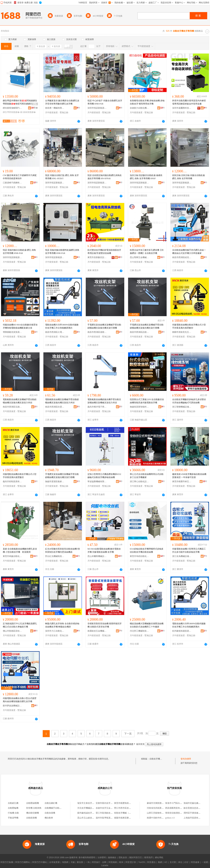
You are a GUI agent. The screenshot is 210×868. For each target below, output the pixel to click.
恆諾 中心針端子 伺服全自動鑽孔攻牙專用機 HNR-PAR (105, 102)
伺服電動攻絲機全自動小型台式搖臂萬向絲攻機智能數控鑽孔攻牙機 (20, 700)
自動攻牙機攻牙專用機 (160, 759)
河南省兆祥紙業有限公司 (158, 808)
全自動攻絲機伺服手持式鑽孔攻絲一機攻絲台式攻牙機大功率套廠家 (189, 252)
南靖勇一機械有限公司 (55, 108)
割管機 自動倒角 (34, 808)
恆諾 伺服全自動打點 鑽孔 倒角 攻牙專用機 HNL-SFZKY (62, 177)
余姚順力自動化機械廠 (139, 108)
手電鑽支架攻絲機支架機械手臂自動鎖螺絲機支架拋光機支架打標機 (104, 326)
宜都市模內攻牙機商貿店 (107, 803)
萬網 (160, 862)
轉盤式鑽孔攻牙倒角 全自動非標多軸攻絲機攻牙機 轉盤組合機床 (62, 625)
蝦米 (121, 862)
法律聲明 (102, 858)
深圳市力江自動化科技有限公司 (55, 631)
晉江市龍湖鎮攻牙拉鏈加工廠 (109, 813)
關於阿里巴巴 (136, 858)
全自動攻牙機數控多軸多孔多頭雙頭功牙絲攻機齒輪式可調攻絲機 (189, 401)
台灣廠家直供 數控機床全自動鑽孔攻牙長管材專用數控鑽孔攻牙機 (62, 102)
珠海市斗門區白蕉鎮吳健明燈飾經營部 (183, 803)
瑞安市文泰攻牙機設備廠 (89, 803)
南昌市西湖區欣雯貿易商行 (55, 407)
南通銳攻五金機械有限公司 (97, 631)
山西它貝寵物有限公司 (157, 813)
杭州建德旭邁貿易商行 (182, 631)
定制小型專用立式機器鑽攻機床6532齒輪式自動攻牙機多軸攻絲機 (104, 476)
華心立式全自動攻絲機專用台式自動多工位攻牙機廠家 (147, 476)
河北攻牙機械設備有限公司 (90, 808)
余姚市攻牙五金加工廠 (106, 808)
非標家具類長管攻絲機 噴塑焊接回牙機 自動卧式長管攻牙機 (105, 625)
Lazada (105, 865)
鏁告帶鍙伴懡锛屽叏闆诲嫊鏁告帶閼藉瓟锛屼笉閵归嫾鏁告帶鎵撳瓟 (20, 102)
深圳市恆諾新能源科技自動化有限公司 (97, 108)
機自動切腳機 (33, 813)
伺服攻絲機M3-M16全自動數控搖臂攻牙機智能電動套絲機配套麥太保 (20, 326)
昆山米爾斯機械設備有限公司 (97, 556)
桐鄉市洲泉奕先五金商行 (182, 332)
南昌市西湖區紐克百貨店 (182, 257)
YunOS (142, 862)
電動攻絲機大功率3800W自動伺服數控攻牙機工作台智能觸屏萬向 (62, 326)
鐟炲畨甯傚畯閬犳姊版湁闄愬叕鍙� (12, 108)
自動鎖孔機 (13, 803)
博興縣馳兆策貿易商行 (12, 332)
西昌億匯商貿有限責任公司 (178, 808)
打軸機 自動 (13, 813)
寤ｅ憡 (35, 104)
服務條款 (112, 858)
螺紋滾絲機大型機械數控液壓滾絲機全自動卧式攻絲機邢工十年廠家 (147, 625)
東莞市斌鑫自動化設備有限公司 (12, 556)
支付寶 (173, 862)
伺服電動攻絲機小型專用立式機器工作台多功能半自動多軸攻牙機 (189, 550)
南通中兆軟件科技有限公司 (159, 818)
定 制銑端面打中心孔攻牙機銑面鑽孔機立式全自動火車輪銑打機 (20, 625)
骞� (35, 108)
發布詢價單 (186, 759)
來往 (180, 862)
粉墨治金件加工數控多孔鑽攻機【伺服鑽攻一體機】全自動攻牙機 (147, 252)
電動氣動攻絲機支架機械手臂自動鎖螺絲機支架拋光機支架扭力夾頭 (20, 401)
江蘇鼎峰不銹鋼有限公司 (12, 183)
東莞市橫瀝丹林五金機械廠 (182, 482)
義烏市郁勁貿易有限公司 (12, 482)
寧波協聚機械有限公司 (97, 482)
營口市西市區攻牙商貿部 (126, 808)
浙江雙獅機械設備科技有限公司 (182, 407)
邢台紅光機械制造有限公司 (55, 556)
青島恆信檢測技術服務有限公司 (180, 813)
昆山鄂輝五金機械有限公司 (139, 257)
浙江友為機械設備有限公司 (182, 556)
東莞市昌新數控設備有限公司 (97, 257)
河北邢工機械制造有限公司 (139, 631)
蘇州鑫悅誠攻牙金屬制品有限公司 (93, 813)
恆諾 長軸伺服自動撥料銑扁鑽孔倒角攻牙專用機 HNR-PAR (62, 252)
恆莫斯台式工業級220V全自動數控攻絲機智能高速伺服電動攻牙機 (147, 401)
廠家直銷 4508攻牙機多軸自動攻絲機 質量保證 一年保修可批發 (189, 476)
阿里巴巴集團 (7, 862)
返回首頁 (140, 744)
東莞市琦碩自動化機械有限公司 (139, 556)
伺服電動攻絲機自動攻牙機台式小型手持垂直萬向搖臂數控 (189, 326)
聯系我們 (148, 858)
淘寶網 (65, 862)
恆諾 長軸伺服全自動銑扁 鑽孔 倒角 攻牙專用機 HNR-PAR (19, 252)
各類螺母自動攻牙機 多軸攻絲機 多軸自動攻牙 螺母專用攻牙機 (147, 102)
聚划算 (80, 862)
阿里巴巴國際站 (23, 862)
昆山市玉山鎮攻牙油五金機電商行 (93, 818)
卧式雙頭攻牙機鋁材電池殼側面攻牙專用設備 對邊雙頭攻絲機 (104, 252)
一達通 (205, 862)
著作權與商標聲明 (87, 858)
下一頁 (128, 734)
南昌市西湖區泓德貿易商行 (12, 407)
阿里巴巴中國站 (40, 862)
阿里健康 (195, 862)
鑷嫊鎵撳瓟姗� (28, 112)
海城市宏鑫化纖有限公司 (195, 803)
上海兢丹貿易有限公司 (194, 818)
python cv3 (170, 818)
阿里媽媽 (113, 862)
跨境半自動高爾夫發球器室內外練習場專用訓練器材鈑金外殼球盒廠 (189, 102)
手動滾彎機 (13, 818)
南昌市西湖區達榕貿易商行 (97, 332)
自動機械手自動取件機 (55, 808)
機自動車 (49, 818)
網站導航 (159, 858)
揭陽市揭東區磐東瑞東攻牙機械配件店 (132, 818)
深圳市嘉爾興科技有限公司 (182, 108)
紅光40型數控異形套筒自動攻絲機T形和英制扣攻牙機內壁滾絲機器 (63, 550)
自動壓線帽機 (33, 803)
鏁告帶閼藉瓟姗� (11, 112)
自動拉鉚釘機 (51, 803)
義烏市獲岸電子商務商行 (97, 407)
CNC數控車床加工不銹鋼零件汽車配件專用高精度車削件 (20, 177)
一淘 (87, 862)
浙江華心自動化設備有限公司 (139, 482)
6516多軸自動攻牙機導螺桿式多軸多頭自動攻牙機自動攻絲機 (147, 550)
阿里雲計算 (131, 862)
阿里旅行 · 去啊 (99, 862)
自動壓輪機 (13, 808)
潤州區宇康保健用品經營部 (196, 813)
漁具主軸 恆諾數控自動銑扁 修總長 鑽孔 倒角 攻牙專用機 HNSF (146, 177)
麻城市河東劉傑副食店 (157, 803)
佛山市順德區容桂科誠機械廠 (12, 631)
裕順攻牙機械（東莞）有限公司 (129, 813)
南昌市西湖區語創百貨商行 (139, 332)
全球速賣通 (54, 862)
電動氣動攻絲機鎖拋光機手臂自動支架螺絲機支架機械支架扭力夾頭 (104, 401)
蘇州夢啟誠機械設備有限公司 (12, 706)
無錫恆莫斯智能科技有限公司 (139, 407)
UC (166, 862)
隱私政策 (123, 858)
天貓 (73, 862)
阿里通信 (151, 862)
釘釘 (187, 862)
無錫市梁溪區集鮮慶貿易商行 (55, 482)
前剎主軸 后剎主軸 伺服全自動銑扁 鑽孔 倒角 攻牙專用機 (188, 177)
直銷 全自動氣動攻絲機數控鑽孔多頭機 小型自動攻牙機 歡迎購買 (20, 550)
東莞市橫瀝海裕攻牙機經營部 (128, 803)
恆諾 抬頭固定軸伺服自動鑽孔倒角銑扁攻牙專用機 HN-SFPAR (105, 177)
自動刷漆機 (31, 818)
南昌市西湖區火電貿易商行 (55, 332)
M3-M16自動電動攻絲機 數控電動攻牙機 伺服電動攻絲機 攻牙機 (104, 550)
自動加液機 (50, 813)
